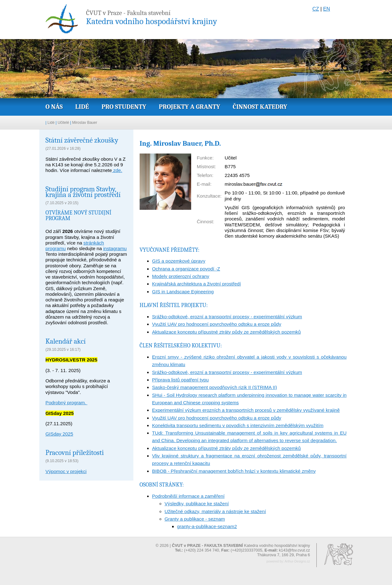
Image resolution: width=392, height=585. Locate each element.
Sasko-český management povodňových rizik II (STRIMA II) (215, 387)
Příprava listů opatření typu (181, 380)
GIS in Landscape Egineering (183, 292)
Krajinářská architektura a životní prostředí (196, 284)
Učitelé (63, 123)
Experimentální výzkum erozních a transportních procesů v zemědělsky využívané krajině (246, 410)
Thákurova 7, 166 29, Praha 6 (283, 555)
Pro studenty (124, 107)
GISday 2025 (60, 434)
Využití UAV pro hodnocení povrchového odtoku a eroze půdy (217, 324)
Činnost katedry (260, 107)
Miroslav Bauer (85, 123)
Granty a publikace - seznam (195, 519)
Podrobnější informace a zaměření (188, 496)
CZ (316, 9)
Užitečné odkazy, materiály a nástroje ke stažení (215, 511)
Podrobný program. (67, 403)
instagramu (115, 248)
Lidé (82, 107)
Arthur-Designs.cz (297, 561)
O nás (54, 107)
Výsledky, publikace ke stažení (197, 504)
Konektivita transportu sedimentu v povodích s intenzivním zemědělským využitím (238, 425)
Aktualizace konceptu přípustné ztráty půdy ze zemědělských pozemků (226, 332)
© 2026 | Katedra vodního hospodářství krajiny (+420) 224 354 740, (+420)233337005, (233, 548)
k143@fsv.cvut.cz (295, 550)
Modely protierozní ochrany (181, 276)
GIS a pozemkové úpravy (179, 261)
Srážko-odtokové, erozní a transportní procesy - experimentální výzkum (227, 317)
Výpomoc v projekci (66, 471)
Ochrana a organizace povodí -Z (186, 269)
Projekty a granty (190, 107)
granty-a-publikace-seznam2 (207, 526)
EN (326, 9)
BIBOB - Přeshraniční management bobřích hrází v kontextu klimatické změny (234, 471)
